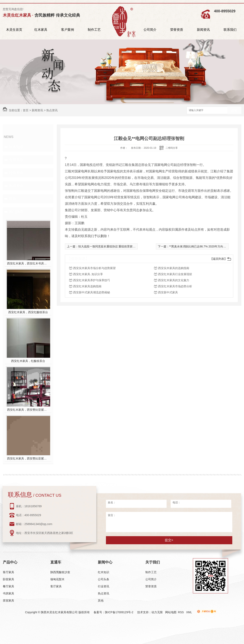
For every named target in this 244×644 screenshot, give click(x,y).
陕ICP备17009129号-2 (119, 612)
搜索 (234, 111)
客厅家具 (8, 572)
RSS (181, 612)
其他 (13, 199)
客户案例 (68, 30)
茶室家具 (8, 601)
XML (189, 612)
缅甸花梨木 (57, 579)
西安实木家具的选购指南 (174, 268)
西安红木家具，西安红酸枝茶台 (28, 312)
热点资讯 (52, 110)
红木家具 (41, 30)
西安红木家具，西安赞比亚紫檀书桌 (28, 410)
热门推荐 (16, 212)
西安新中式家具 (168, 292)
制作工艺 (94, 30)
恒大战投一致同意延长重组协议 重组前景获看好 (108, 246)
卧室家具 (8, 579)
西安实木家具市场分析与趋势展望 (94, 268)
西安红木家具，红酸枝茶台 (28, 361)
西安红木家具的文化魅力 (174, 280)
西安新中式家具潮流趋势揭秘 (92, 292)
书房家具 (8, 593)
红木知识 (16, 147)
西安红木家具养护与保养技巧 (92, 280)
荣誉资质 (177, 30)
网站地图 (171, 612)
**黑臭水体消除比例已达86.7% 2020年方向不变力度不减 (205, 246)
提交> (169, 540)
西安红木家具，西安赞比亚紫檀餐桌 (28, 458)
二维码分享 (172, 148)
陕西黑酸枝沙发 (60, 572)
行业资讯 (16, 173)
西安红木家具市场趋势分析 (175, 286)
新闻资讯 (203, 30)
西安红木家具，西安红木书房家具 (28, 263)
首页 (26, 110)
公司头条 (16, 160)
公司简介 (150, 30)
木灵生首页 (14, 30)
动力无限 (157, 612)
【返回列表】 (219, 259)
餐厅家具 (8, 586)
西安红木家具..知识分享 (88, 274)
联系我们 (230, 30)
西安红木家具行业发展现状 (175, 274)
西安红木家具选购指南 (87, 286)
